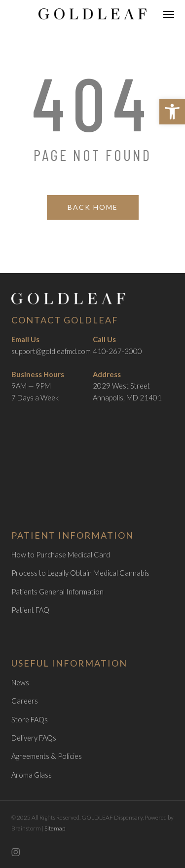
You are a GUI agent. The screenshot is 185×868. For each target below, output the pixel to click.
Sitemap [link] (55, 828)
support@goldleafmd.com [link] (51, 351)
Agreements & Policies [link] (47, 756)
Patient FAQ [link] (30, 610)
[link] (172, 112)
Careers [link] (25, 701)
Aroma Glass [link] (32, 775)
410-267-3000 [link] (117, 351)
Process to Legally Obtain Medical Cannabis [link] (80, 573)
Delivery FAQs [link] (34, 738)
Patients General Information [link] (57, 592)
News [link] (20, 683)
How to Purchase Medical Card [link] (61, 555)
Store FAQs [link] (30, 720)
